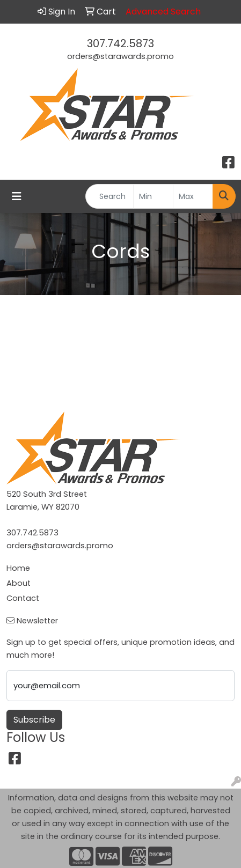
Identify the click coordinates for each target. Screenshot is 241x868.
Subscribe (34, 720)
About (19, 583)
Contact (23, 598)
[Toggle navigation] (17, 196)
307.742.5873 (120, 43)
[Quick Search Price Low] (153, 196)
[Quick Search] (109, 196)
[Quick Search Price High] (193, 196)
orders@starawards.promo (120, 56)
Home (18, 568)
